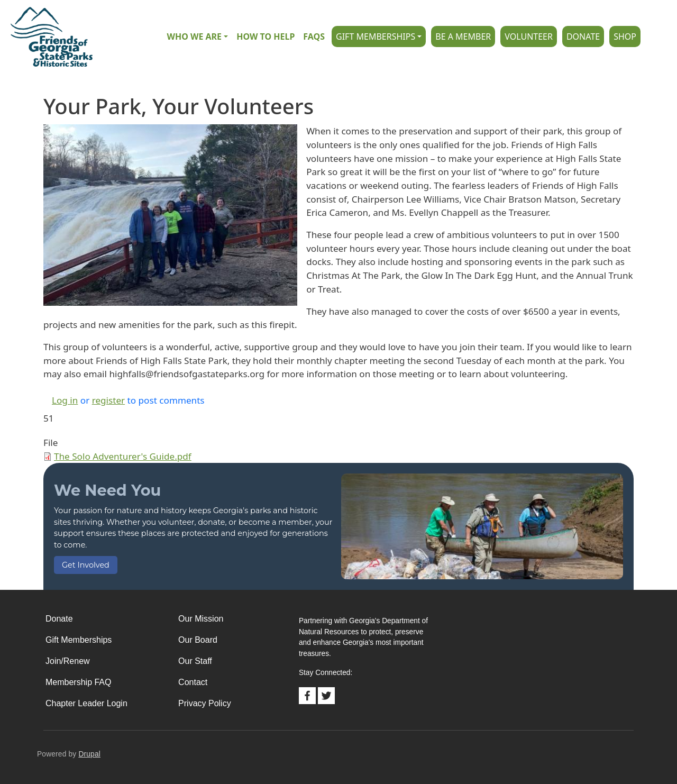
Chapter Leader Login (86, 703)
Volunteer (529, 37)
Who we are (194, 37)
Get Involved (86, 565)
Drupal (89, 754)
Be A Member (463, 37)
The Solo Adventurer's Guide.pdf (123, 456)
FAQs (314, 37)
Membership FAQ (78, 682)
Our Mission (201, 619)
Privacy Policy (205, 703)
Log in (65, 400)
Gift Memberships (376, 37)
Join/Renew (68, 661)
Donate (583, 37)
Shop (625, 37)
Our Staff (195, 661)
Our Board (198, 640)
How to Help (266, 37)
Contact (193, 682)
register (108, 400)
